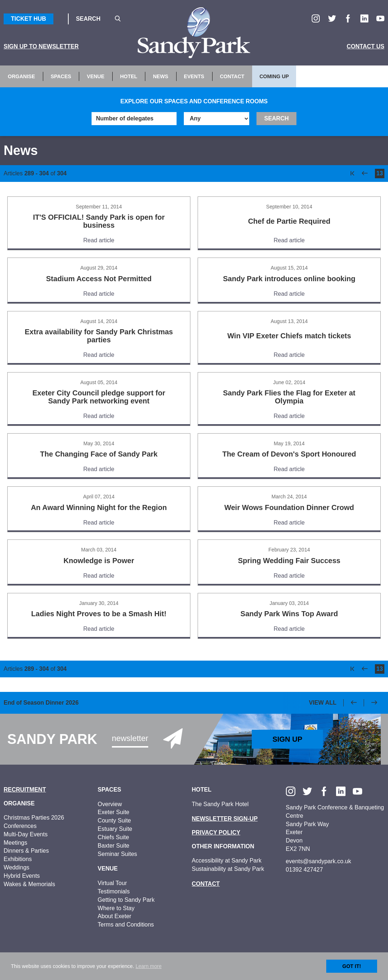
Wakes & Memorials (29, 884)
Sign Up (287, 739)
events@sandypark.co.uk (319, 861)
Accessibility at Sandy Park (227, 861)
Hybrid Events (22, 876)
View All (323, 703)
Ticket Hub (29, 19)
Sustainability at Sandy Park (228, 869)
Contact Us (365, 46)
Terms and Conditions (126, 925)
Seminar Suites (118, 854)
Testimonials (114, 891)
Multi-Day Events (26, 834)
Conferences (20, 826)
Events (194, 76)
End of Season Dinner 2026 (41, 703)
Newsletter (130, 738)
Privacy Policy (216, 832)
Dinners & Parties (26, 851)
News (161, 76)
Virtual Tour (112, 883)
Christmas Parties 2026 (34, 818)
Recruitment (25, 790)
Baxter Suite (114, 846)
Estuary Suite (115, 829)
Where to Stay (116, 908)
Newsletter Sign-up (225, 819)
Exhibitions (18, 859)
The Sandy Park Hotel (220, 804)
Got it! (351, 966)
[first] (352, 173)
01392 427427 (304, 870)
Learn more (149, 966)
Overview (110, 804)
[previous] (365, 173)
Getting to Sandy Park (126, 900)
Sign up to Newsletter (41, 46)
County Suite (114, 820)
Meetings (15, 843)
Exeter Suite (114, 812)
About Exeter (115, 916)
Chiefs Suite (113, 837)
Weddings (17, 867)
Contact (232, 76)
